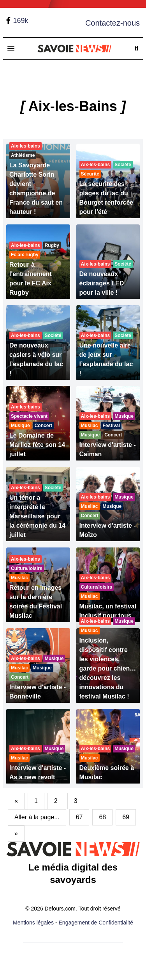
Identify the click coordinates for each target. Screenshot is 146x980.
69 (126, 817)
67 (79, 817)
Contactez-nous (113, 23)
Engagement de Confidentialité (96, 923)
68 (102, 817)
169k (20, 21)
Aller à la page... (37, 817)
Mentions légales (33, 923)
